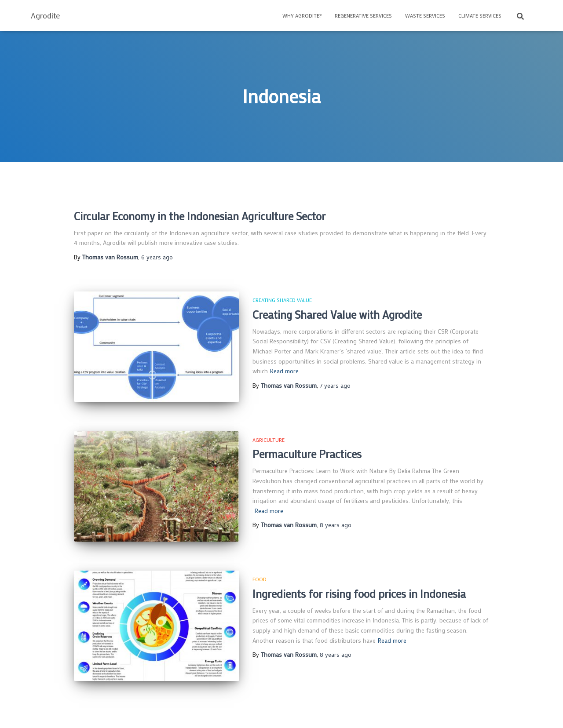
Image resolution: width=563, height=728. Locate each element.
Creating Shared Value (282, 300)
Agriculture (269, 440)
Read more (284, 371)
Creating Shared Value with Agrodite (337, 315)
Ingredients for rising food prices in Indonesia (359, 594)
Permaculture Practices (307, 454)
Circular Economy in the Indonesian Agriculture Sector (200, 216)
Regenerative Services (363, 15)
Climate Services (480, 15)
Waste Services (425, 15)
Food (260, 579)
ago (157, 257)
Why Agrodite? (302, 15)
